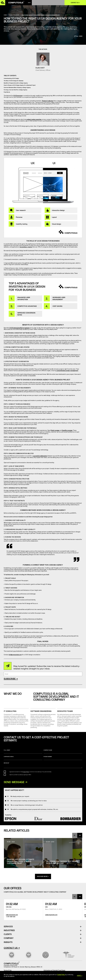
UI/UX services (18, 96)
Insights (8, 942)
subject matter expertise (34, 119)
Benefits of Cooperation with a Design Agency (16, 83)
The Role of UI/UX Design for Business (14, 81)
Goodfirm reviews (67, 430)
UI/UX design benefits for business (19, 328)
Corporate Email (23, 758)
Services (9, 927)
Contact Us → (12, 948)
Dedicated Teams (65, 711)
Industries (9, 931)
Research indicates (48, 101)
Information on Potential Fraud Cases (54, 970)
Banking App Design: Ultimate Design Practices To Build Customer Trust (21, 861)
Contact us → (75, 3)
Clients (8, 935)
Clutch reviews (55, 430)
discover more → (43, 877)
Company (9, 938)
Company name (63, 751)
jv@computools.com (12, 915)
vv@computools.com (51, 915)
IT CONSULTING (10, 711)
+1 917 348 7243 (11, 917)
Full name (23, 751)
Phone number (63, 758)
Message (43, 765)
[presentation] (75, 836)
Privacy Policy (26, 772)
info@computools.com (15, 655)
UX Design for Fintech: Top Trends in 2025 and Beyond (62, 862)
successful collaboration (40, 456)
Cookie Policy (61, 975)
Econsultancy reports (26, 247)
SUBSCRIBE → (11, 679)
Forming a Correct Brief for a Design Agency (15, 90)
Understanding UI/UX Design (11, 78)
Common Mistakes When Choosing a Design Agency (17, 87)
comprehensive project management (67, 371)
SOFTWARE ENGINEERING (41, 711)
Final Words (7, 92)
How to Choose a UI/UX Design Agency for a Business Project (20, 85)
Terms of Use (8, 970)
